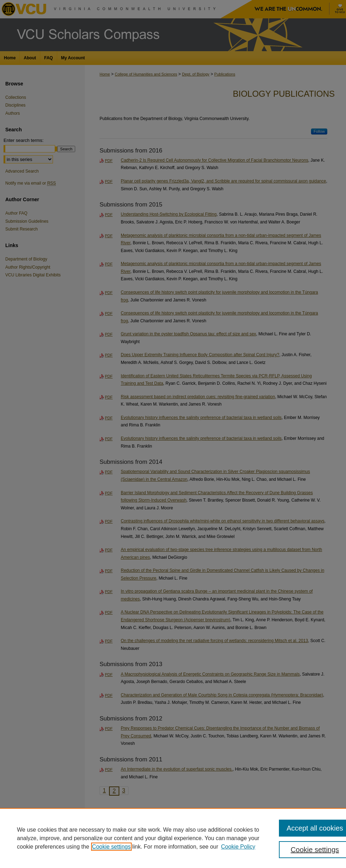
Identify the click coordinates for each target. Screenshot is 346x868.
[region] (173, 838)
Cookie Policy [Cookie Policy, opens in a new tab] (238, 847)
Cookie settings (111, 847)
